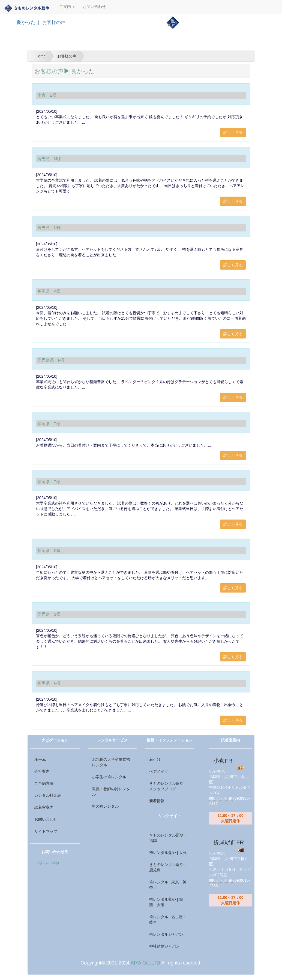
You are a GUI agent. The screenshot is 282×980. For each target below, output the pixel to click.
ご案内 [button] (67, 7)
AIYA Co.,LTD (145, 963)
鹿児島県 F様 (51, 360)
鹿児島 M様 (49, 159)
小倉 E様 (47, 95)
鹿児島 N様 (49, 228)
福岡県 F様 (49, 683)
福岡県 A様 (49, 291)
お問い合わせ (94, 7)
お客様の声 (52, 71)
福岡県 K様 (49, 551)
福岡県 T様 (49, 424)
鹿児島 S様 (49, 614)
